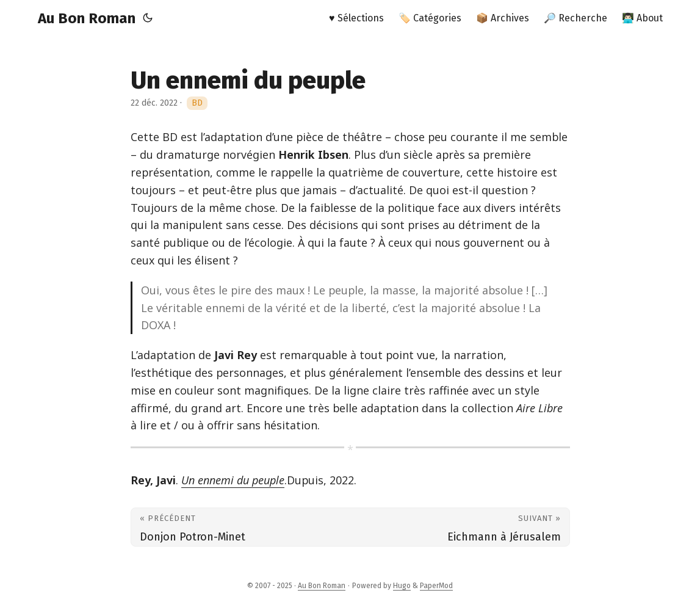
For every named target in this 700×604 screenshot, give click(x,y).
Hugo (402, 586)
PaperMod (436, 586)
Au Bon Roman (87, 18)
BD (197, 103)
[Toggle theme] (148, 18)
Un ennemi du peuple (233, 480)
